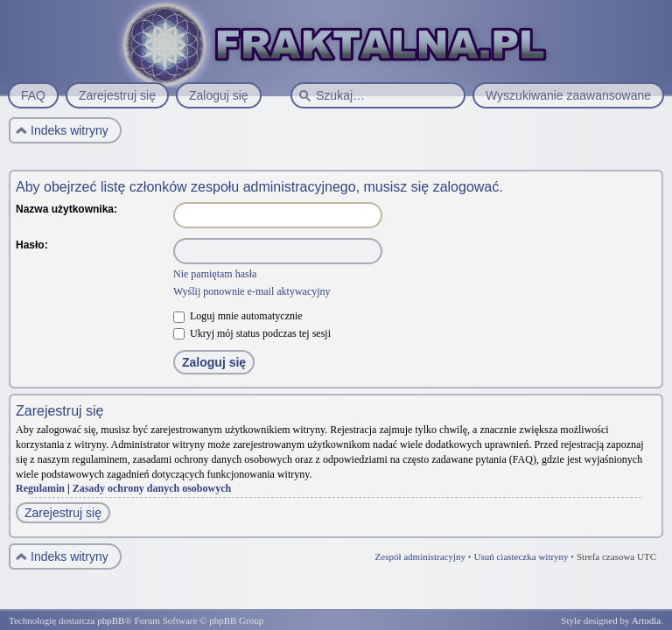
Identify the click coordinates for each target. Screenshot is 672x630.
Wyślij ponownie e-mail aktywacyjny (252, 291)
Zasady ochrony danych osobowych (152, 488)
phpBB (111, 620)
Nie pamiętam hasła (215, 274)
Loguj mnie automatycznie (238, 316)
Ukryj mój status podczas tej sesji (252, 333)
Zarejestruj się (63, 513)
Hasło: (32, 245)
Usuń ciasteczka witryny (521, 556)
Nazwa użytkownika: (66, 209)
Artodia (647, 620)
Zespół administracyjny (421, 556)
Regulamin (40, 488)
